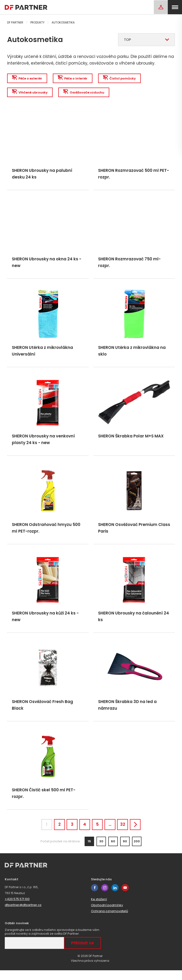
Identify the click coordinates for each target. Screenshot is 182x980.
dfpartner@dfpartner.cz (23, 915)
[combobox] (146, 40)
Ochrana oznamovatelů (109, 921)
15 (89, 851)
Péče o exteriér (27, 78)
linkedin (115, 897)
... (112, 833)
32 (127, 833)
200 (137, 851)
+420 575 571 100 (17, 909)
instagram (105, 897)
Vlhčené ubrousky (30, 93)
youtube (125, 897)
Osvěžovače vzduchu (85, 93)
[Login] (161, 7)
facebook (95, 897)
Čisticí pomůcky (121, 78)
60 (113, 851)
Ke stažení (99, 909)
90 (125, 851)
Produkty (37, 22)
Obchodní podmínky (107, 915)
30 (101, 851)
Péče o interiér (74, 78)
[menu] (175, 7)
